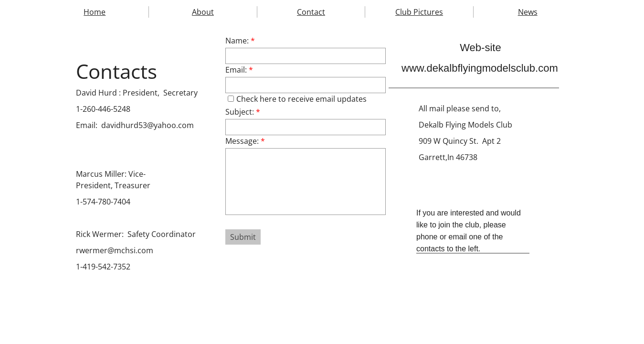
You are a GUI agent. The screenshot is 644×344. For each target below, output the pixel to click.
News (528, 12)
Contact (311, 12)
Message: (245, 141)
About (203, 12)
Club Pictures (419, 12)
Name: (240, 41)
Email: (239, 70)
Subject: (243, 112)
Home (95, 12)
